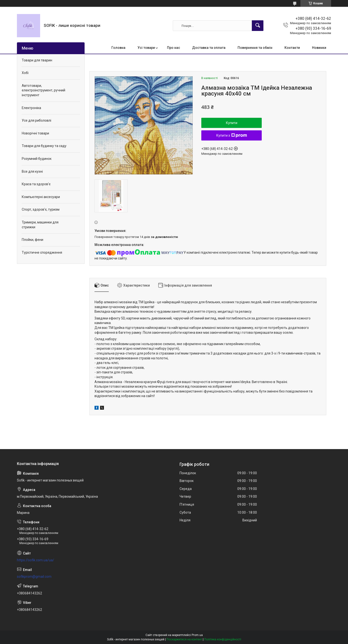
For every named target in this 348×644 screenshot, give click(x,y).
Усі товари (146, 48)
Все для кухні (32, 171)
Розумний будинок (37, 159)
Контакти (292, 48)
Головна (118, 48)
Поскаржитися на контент (184, 639)
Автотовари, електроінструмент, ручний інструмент (43, 90)
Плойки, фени (33, 240)
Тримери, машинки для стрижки (40, 225)
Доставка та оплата (209, 48)
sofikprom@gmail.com (34, 577)
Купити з (232, 135)
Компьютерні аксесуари (41, 197)
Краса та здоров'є (36, 184)
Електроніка (31, 108)
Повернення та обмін (255, 48)
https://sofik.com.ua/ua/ (36, 560)
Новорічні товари (35, 133)
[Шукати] (258, 26)
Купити (232, 123)
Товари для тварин (37, 60)
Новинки (319, 48)
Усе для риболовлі (36, 120)
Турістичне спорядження (42, 252)
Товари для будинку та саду (44, 146)
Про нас (174, 48)
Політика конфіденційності (223, 639)
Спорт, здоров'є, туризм (41, 209)
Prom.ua (197, 635)
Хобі (25, 73)
